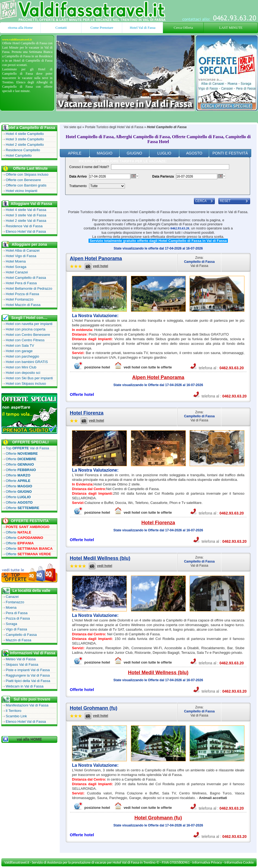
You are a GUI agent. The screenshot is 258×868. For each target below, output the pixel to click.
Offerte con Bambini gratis (26, 185)
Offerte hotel (82, 394)
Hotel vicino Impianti (21, 191)
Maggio (105, 153)
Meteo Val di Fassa (21, 659)
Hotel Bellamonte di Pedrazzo (29, 288)
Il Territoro (14, 711)
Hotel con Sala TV (20, 345)
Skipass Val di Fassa (22, 665)
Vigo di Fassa (16, 629)
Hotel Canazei (17, 272)
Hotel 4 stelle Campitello (25, 134)
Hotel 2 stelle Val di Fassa (26, 221)
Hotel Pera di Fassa (21, 283)
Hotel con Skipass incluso (26, 384)
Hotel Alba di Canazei (23, 250)
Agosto (194, 153)
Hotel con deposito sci (23, 373)
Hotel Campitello (19, 155)
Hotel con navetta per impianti (29, 324)
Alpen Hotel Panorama (96, 258)
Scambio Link (16, 716)
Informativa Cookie (239, 862)
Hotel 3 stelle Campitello (25, 139)
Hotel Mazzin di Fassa (23, 305)
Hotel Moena (16, 261)
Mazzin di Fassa (18, 640)
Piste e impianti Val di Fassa (28, 670)
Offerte (22, 454)
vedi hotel (100, 266)
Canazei (12, 597)
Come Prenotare (102, 28)
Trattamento (78, 186)
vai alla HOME (29, 739)
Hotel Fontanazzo (20, 299)
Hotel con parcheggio (22, 356)
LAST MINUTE (231, 28)
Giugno (135, 153)
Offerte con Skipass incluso (27, 174)
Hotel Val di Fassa (143, 28)
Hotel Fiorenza (87, 413)
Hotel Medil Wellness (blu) (100, 558)
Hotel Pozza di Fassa (22, 294)
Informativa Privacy (207, 862)
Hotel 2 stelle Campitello (25, 145)
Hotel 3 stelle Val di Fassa (26, 215)
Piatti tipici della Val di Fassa (28, 681)
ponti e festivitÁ (230, 153)
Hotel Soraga (16, 267)
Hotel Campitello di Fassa (26, 278)
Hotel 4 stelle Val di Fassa (26, 210)
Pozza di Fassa (18, 618)
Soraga (11, 624)
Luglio (164, 153)
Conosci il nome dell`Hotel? (89, 167)
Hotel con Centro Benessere (28, 335)
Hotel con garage (19, 351)
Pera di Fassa (17, 613)
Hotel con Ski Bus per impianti (29, 378)
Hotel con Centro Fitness (25, 340)
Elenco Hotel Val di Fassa (26, 231)
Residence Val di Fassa (24, 226)
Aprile (75, 153)
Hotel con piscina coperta (26, 329)
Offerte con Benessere (23, 180)
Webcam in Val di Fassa (25, 686)
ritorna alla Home (20, 28)
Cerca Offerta (183, 28)
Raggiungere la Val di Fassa (28, 675)
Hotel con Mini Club (21, 367)
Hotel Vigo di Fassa (21, 256)
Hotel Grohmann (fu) (94, 708)
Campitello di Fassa (21, 635)
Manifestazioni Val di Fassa (27, 705)
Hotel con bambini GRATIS (27, 362)
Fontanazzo (15, 602)
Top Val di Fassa (27, 448)
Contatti (61, 28)
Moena (11, 607)
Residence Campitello (23, 150)
